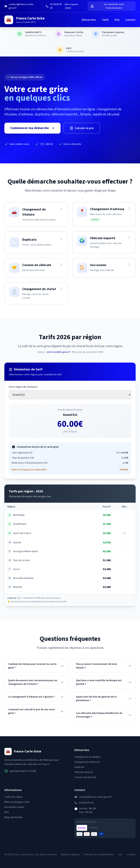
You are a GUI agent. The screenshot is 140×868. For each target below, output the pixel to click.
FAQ (117, 20)
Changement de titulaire (87, 757)
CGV (120, 855)
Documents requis (14, 807)
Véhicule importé (84, 772)
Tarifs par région (13, 797)
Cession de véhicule (85, 777)
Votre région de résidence (23, 387)
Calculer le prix (82, 129)
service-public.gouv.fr (58, 352)
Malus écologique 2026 (17, 802)
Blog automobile (13, 817)
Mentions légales (70, 855)
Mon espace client (72, 6)
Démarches (89, 20)
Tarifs (105, 20)
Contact (130, 20)
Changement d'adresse (87, 762)
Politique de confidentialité (99, 855)
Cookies (131, 855)
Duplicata (79, 767)
